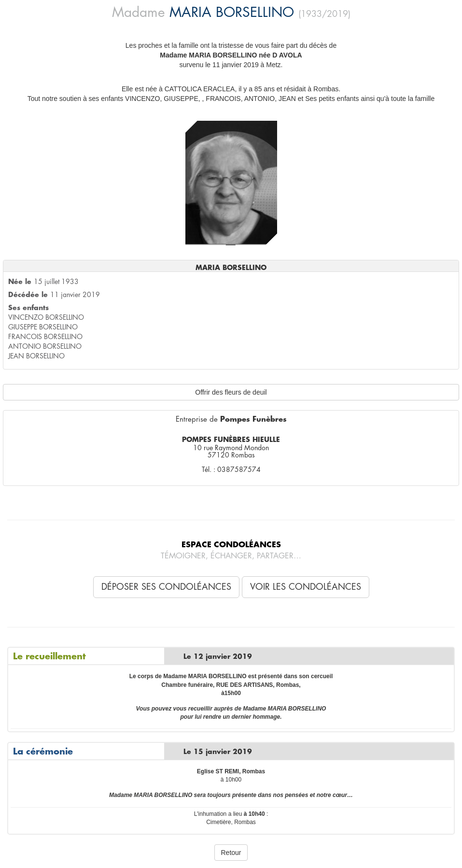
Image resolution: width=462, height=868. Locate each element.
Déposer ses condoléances (166, 587)
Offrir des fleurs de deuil (231, 392)
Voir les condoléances (306, 587)
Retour (231, 853)
